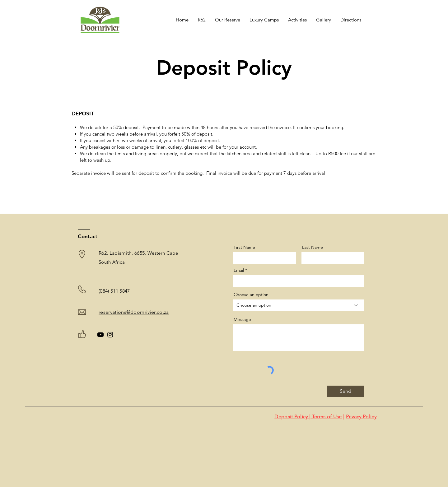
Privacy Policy (361, 417)
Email (239, 270)
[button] (264, 20)
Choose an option (251, 295)
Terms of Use (327, 417)
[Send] (345, 391)
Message (242, 319)
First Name (244, 247)
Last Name (313, 247)
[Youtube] (100, 335)
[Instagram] (110, 335)
